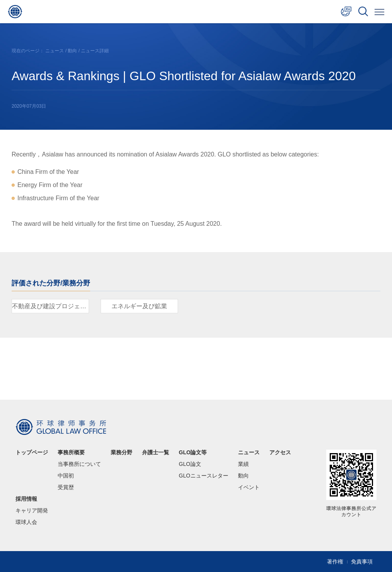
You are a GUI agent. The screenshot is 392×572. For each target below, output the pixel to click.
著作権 (335, 562)
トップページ (32, 452)
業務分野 (122, 452)
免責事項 (362, 562)
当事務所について (79, 464)
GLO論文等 (193, 452)
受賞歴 (66, 487)
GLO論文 (190, 464)
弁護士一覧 (156, 452)
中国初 (66, 476)
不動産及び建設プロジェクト (50, 306)
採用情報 (26, 499)
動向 (72, 51)
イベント (249, 487)
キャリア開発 (32, 510)
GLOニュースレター (204, 476)
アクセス (280, 452)
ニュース (55, 51)
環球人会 (26, 522)
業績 (243, 464)
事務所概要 (71, 452)
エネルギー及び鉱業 (139, 306)
